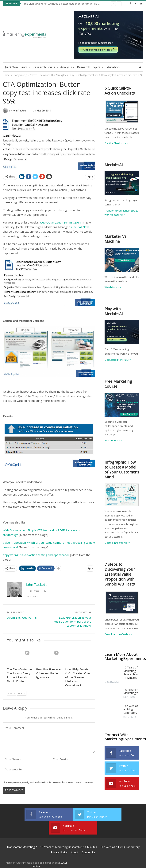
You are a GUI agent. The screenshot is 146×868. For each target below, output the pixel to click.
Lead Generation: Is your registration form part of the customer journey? (73, 621)
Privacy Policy (59, 839)
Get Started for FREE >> (118, 360)
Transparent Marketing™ (131, 691)
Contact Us (89, 839)
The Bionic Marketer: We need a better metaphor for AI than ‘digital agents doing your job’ (75, 4)
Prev (12, 693)
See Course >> (113, 440)
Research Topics (89, 67)
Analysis (66, 67)
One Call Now (80, 227)
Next (22, 693)
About (75, 839)
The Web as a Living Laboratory (131, 709)
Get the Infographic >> (117, 543)
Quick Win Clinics (16, 67)
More (126, 67)
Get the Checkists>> (116, 143)
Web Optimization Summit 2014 (60, 222)
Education (113, 67)
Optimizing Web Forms (22, 617)
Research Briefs (44, 67)
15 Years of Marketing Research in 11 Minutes (131, 673)
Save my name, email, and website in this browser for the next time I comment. (49, 782)
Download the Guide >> (118, 634)
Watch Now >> (113, 287)
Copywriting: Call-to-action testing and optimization (36, 555)
